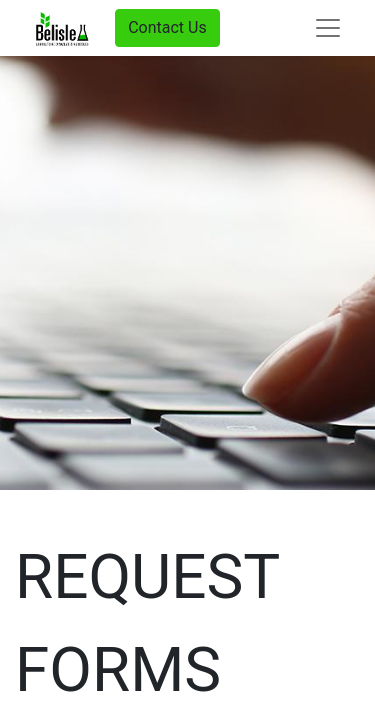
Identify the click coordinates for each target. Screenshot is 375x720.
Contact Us (167, 27)
